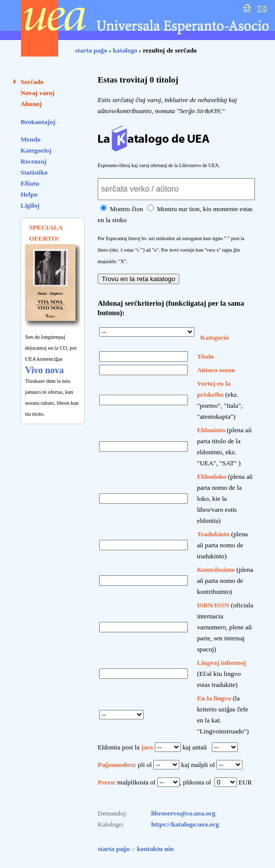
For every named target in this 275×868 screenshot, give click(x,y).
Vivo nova (44, 370)
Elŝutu (30, 183)
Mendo (31, 139)
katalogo (125, 50)
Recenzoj (34, 161)
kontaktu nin (155, 849)
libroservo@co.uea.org (183, 813)
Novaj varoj (38, 93)
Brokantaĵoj (38, 122)
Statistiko (34, 172)
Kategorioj (36, 150)
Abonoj (31, 104)
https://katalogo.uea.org (185, 824)
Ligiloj (30, 205)
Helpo (29, 194)
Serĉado (32, 82)
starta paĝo (91, 50)
